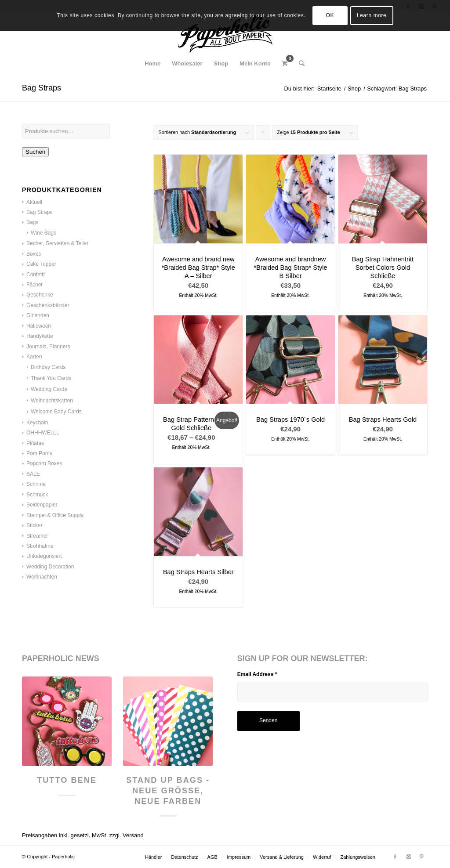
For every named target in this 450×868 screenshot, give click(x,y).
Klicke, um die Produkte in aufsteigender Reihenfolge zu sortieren (263, 135)
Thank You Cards (51, 378)
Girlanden (38, 315)
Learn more (372, 15)
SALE (33, 474)
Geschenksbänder (48, 305)
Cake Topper (41, 264)
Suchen (35, 152)
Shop (354, 89)
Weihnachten (42, 577)
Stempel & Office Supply (55, 515)
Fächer (34, 285)
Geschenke (40, 295)
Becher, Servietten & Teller (57, 243)
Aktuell (34, 202)
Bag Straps (39, 212)
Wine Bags (44, 233)
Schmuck (37, 495)
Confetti (35, 275)
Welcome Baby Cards (56, 412)
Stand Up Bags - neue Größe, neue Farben (168, 790)
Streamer (37, 536)
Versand (133, 835)
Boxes (34, 254)
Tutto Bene (67, 780)
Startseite (329, 89)
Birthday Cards (48, 367)
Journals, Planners (48, 347)
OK (330, 15)
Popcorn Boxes (44, 463)
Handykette (40, 336)
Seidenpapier (42, 505)
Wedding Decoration (50, 567)
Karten (34, 357)
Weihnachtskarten (52, 401)
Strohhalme (40, 546)
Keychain (37, 423)
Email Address (257, 674)
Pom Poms (39, 453)
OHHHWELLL (43, 433)
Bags (32, 222)
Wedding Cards (49, 389)
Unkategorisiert (44, 556)
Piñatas (35, 443)
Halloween (39, 326)
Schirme (36, 484)
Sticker (34, 525)
